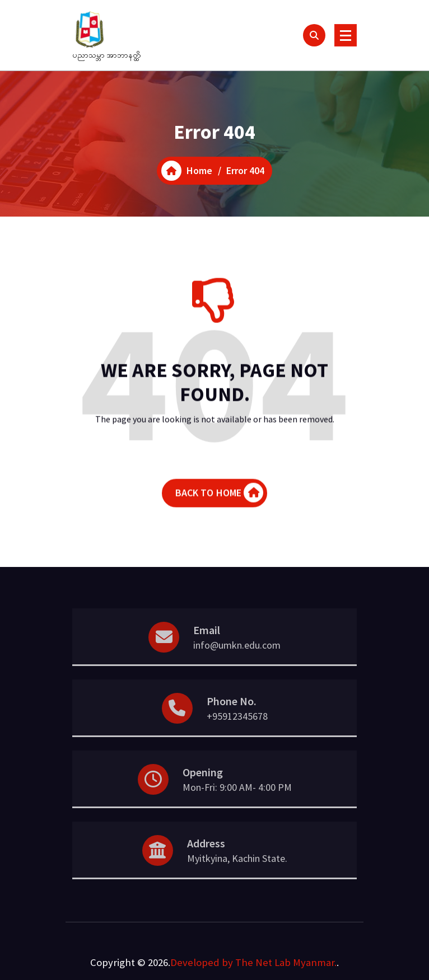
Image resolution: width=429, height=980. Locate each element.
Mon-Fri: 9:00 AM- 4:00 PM (237, 804)
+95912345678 (237, 733)
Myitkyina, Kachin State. (237, 875)
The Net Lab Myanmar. (286, 962)
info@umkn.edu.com (237, 662)
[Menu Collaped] (346, 35)
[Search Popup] (314, 35)
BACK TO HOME (220, 502)
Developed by (202, 962)
